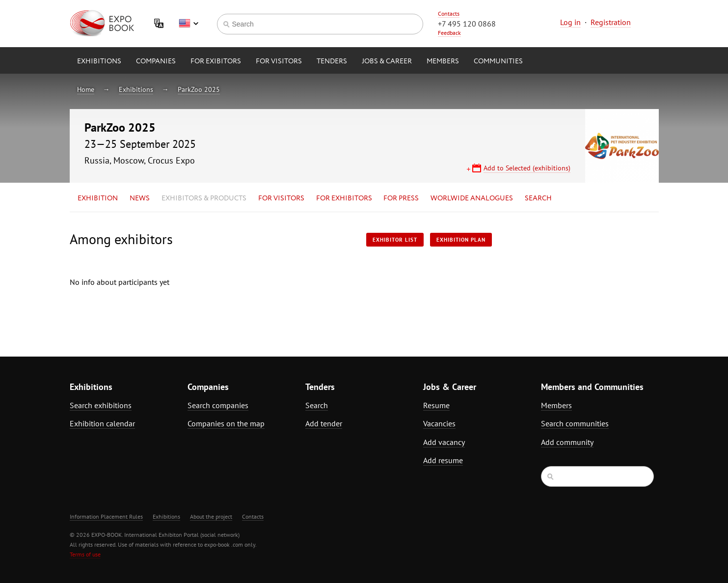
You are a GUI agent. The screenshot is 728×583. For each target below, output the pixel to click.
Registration (611, 22)
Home (86, 89)
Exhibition (98, 198)
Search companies (218, 405)
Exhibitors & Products (204, 198)
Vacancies (439, 423)
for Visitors (279, 61)
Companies (156, 61)
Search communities (575, 423)
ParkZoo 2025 (199, 89)
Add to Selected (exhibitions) (527, 168)
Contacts (449, 14)
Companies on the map (226, 423)
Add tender (324, 423)
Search (538, 198)
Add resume (443, 460)
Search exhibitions (101, 405)
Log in (570, 22)
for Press (401, 198)
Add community (567, 442)
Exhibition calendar (102, 423)
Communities (498, 61)
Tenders (332, 61)
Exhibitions (99, 61)
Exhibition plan (461, 240)
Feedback (449, 33)
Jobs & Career (387, 61)
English (189, 24)
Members (443, 61)
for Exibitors (216, 61)
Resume (436, 405)
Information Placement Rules (106, 516)
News (140, 198)
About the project (211, 516)
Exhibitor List (395, 240)
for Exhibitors (344, 198)
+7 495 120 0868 (467, 24)
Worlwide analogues (472, 198)
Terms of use (85, 554)
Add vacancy (444, 442)
